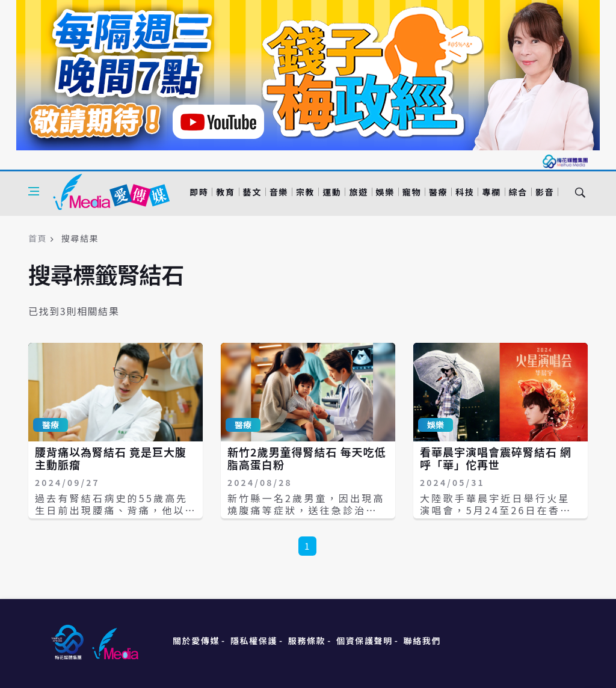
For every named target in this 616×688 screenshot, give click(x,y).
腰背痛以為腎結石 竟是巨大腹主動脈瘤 (111, 458)
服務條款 (307, 640)
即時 (199, 192)
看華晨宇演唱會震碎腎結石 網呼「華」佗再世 (496, 458)
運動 (332, 192)
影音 (545, 192)
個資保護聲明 (365, 640)
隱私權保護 (254, 640)
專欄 (491, 192)
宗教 (305, 192)
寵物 (412, 192)
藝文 (252, 192)
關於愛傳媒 (196, 640)
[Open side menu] (34, 191)
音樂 (279, 192)
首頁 (38, 238)
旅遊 (358, 192)
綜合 (518, 192)
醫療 (438, 192)
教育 (225, 192)
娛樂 (385, 192)
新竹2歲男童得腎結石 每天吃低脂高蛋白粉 (307, 458)
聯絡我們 (422, 640)
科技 (465, 192)
